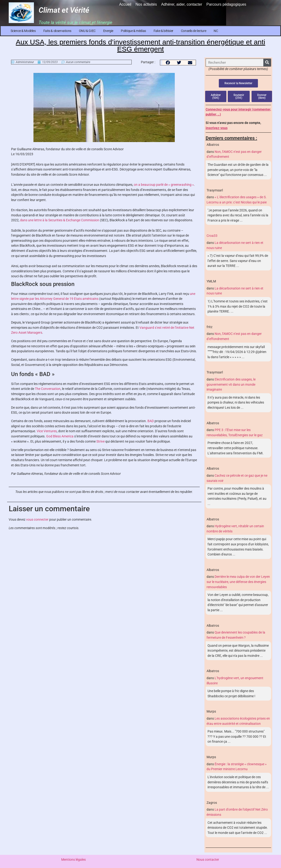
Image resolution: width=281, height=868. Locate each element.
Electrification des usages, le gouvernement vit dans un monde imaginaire (231, 384)
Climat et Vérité (64, 10)
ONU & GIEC (87, 31)
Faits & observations (57, 31)
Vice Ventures (47, 431)
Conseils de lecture (193, 31)
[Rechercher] (267, 63)
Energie (108, 31)
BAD (151, 421)
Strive (100, 442)
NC (216, 31)
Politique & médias (133, 31)
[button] (168, 63)
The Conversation (48, 389)
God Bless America (60, 436)
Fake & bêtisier (163, 31)
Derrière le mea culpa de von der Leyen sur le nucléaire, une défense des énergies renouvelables (238, 582)
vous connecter (37, 520)
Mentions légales (73, 860)
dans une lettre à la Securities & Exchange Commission (60, 220)
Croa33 (212, 236)
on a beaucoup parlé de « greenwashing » (164, 185)
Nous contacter (208, 860)
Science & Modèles (23, 31)
